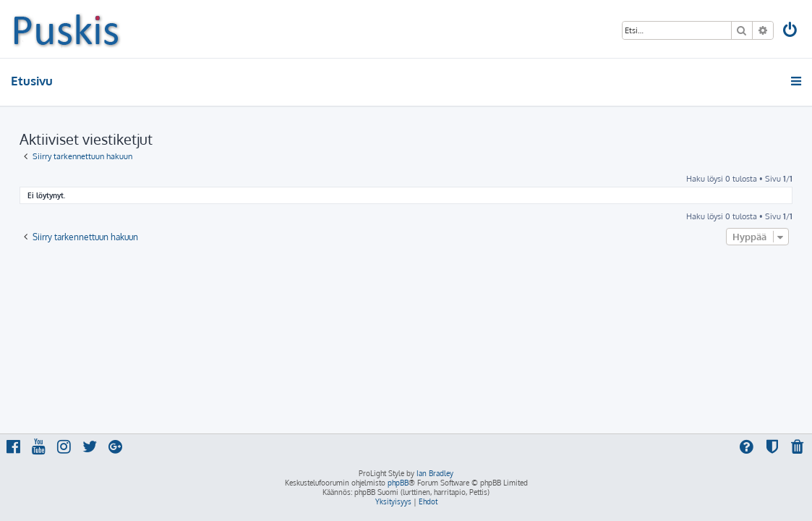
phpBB (398, 483)
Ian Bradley (435, 473)
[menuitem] (791, 31)
